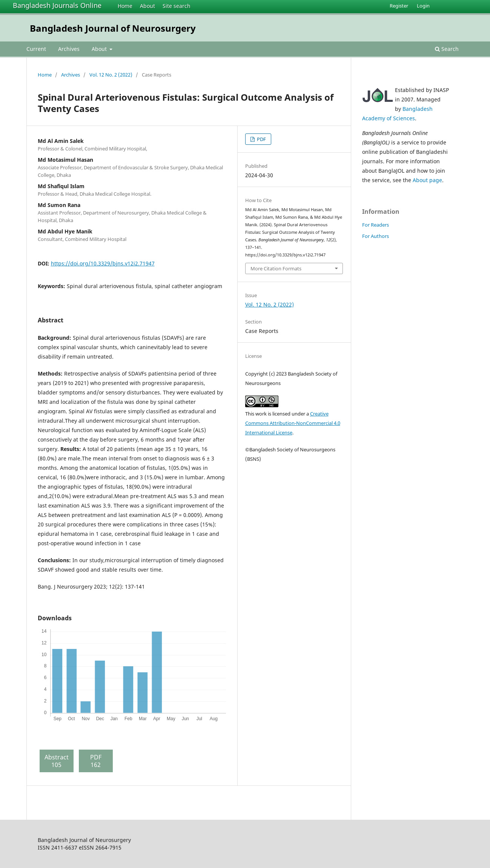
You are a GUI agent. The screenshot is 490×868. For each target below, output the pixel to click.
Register (399, 6)
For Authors (376, 236)
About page (427, 180)
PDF (261, 139)
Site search (177, 6)
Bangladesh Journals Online (57, 5)
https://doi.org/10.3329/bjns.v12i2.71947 (103, 263)
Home (125, 6)
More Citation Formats (276, 268)
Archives (69, 49)
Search (447, 49)
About (147, 6)
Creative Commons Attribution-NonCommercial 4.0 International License (293, 423)
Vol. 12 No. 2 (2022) (111, 75)
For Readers (376, 225)
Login (423, 6)
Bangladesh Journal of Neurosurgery (113, 28)
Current (36, 49)
